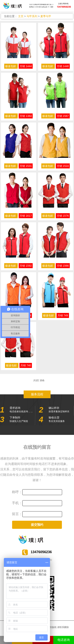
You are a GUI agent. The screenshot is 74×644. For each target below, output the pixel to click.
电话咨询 (64, 640)
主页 (21, 16)
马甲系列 (32, 16)
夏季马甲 (46, 16)
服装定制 (37, 6)
